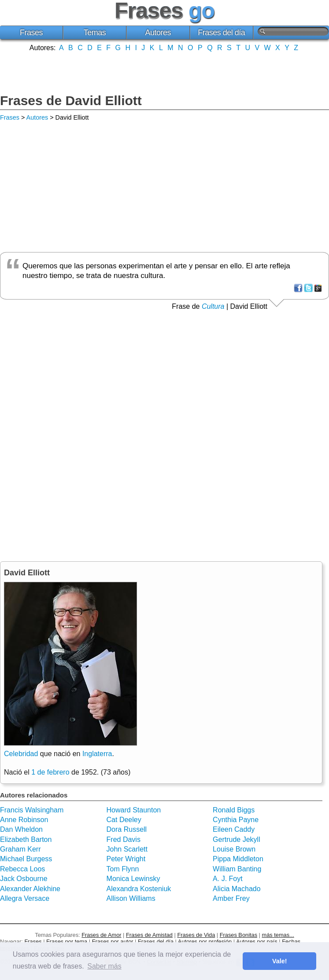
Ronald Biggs (234, 810)
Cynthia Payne (236, 820)
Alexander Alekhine (30, 889)
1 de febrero (50, 772)
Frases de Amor (101, 935)
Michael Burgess (26, 859)
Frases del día (221, 33)
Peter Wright (126, 859)
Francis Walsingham (32, 810)
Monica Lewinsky (133, 879)
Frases (31, 33)
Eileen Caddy (234, 829)
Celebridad (21, 754)
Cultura (213, 306)
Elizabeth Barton (26, 839)
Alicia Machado (237, 889)
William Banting (237, 869)
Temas (95, 33)
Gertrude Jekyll (237, 839)
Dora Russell (127, 829)
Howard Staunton (134, 810)
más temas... (278, 935)
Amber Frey (231, 898)
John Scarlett (127, 849)
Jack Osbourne (24, 879)
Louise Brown (234, 849)
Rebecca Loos (22, 869)
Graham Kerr (20, 849)
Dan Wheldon (21, 829)
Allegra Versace (25, 898)
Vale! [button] (280, 961)
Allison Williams (131, 898)
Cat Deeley (124, 820)
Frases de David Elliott (71, 101)
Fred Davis (124, 839)
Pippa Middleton (238, 859)
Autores (158, 33)
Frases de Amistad (149, 935)
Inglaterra (97, 754)
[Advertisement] (165, 72)
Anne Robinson (24, 820)
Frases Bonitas (238, 935)
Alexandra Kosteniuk (139, 889)
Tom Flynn (123, 869)
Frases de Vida (196, 935)
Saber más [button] (104, 966)
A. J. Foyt (228, 879)
